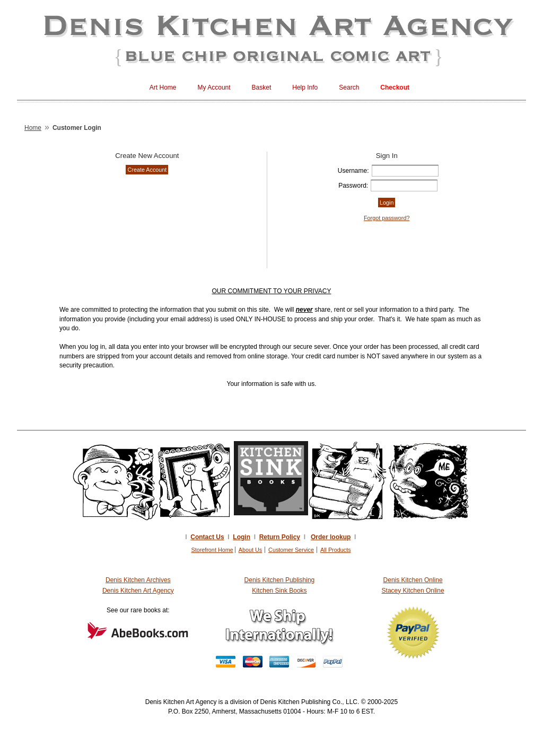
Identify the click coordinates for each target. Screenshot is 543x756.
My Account (214, 87)
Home (33, 128)
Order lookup (331, 537)
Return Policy (280, 537)
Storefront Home (212, 550)
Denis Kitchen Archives (138, 580)
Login (242, 537)
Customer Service (291, 550)
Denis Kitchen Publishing (280, 580)
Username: (353, 171)
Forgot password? (387, 218)
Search (349, 87)
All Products (336, 550)
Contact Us (207, 537)
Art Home (163, 87)
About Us (250, 550)
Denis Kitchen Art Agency (138, 591)
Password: (353, 186)
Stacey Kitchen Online (413, 591)
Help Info (305, 87)
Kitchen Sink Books (279, 591)
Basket (262, 87)
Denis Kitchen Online (413, 580)
